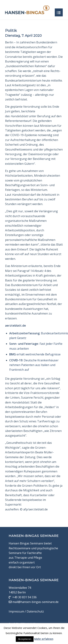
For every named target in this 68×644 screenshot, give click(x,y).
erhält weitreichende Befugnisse (35, 354)
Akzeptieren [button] (25, 639)
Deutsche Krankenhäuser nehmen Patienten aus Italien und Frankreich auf (34, 365)
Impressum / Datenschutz (26, 611)
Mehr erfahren (44, 639)
